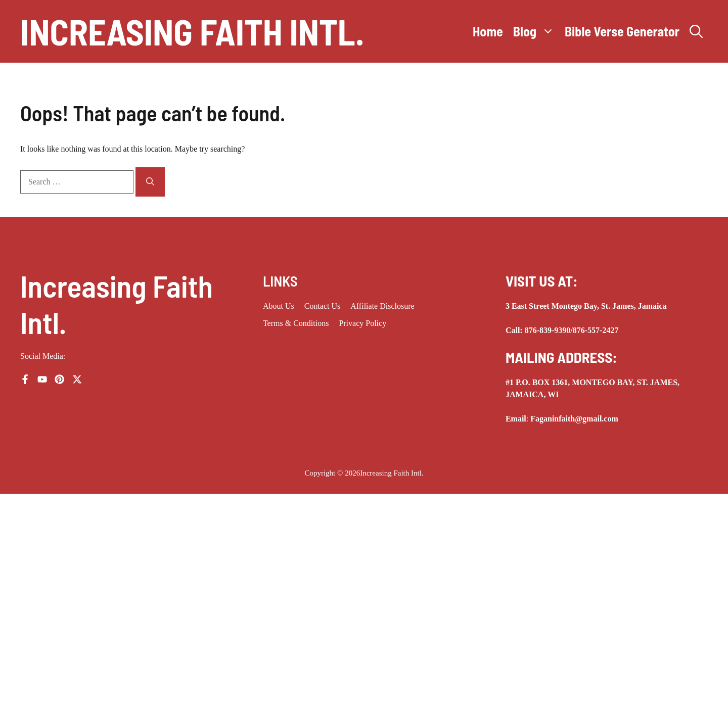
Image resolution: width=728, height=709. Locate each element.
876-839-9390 (548, 330)
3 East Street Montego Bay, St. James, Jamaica (586, 306)
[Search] (150, 182)
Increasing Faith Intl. (192, 31)
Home (488, 31)
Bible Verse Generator (622, 31)
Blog (536, 31)
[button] (696, 31)
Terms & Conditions (296, 323)
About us (279, 306)
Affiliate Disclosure (382, 306)
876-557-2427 (596, 330)
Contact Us (323, 306)
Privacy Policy (362, 323)
